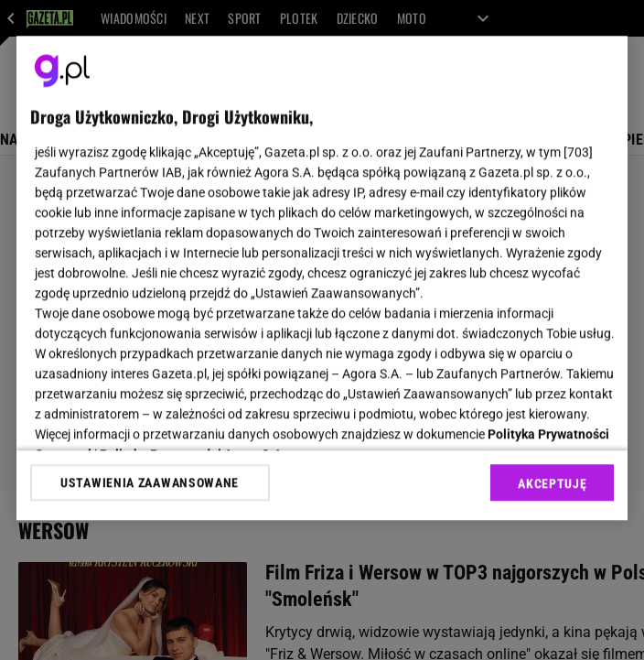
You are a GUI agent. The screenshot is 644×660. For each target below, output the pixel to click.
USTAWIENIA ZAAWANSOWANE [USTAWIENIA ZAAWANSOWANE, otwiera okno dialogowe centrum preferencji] (150, 482)
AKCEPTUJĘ (552, 483)
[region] (322, 278)
